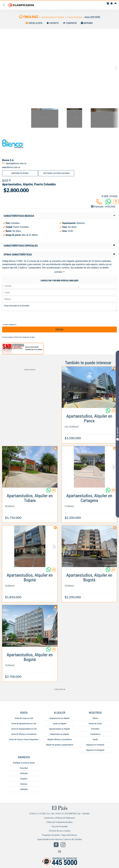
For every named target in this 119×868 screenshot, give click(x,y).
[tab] (59, 217)
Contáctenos (95, 735)
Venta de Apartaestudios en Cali (24, 730)
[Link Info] (89, 427)
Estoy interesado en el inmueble (59, 308)
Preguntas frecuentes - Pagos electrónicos (59, 836)
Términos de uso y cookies (60, 832)
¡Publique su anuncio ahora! (24, 764)
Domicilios (95, 730)
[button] (59, 217)
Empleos (24, 780)
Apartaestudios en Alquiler (60, 730)
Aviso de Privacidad (59, 828)
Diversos (24, 785)
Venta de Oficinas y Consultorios (24, 735)
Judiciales (24, 791)
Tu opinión (117, 434)
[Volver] (4, 5)
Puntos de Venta (95, 725)
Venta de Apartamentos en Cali (24, 725)
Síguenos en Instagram (95, 751)
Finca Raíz (24, 769)
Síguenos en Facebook (95, 746)
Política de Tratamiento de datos (25, 339)
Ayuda (95, 741)
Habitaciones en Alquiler (59, 735)
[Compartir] (116, 4)
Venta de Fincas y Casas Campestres (24, 741)
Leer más (58, 273)
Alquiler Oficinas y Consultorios (60, 741)
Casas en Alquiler (60, 725)
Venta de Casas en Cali (24, 720)
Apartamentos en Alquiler (59, 720)
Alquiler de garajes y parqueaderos (60, 746)
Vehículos (24, 775)
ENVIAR (59, 331)
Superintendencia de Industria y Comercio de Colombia (59, 841)
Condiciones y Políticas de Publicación (59, 819)
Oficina (95, 720)
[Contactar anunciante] (113, 413)
